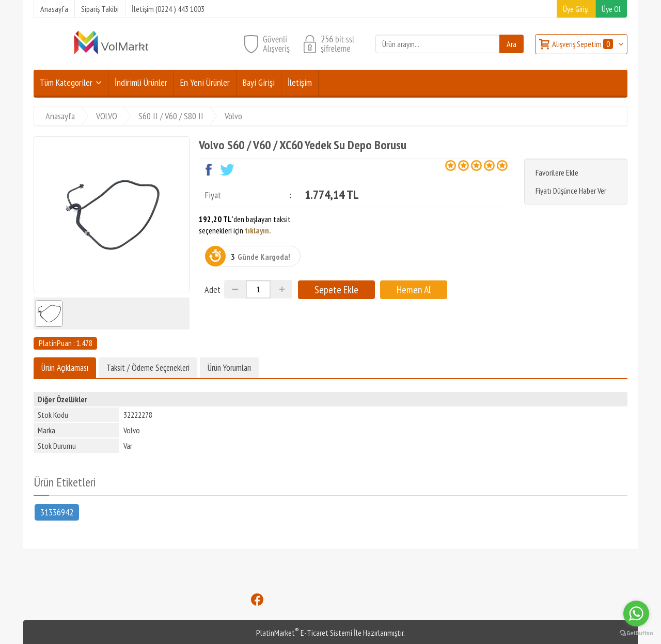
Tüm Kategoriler (66, 82)
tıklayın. (258, 230)
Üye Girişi (576, 9)
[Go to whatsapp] (636, 614)
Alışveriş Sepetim (583, 44)
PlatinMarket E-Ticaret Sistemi (304, 633)
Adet (213, 289)
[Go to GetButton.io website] (636, 633)
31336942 (57, 512)
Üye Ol (611, 9)
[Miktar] (258, 289)
